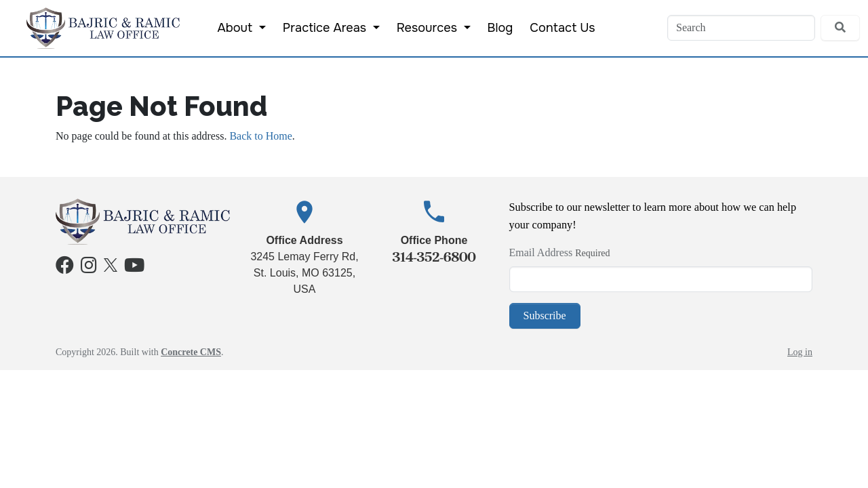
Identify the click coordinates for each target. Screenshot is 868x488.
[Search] (741, 28)
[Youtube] (134, 268)
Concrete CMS (191, 352)
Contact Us (562, 28)
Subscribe (545, 316)
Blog (500, 28)
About (236, 28)
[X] (111, 263)
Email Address (541, 252)
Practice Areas (326, 28)
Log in (800, 352)
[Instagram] (89, 268)
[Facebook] (65, 268)
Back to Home (260, 136)
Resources (429, 28)
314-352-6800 (434, 257)
